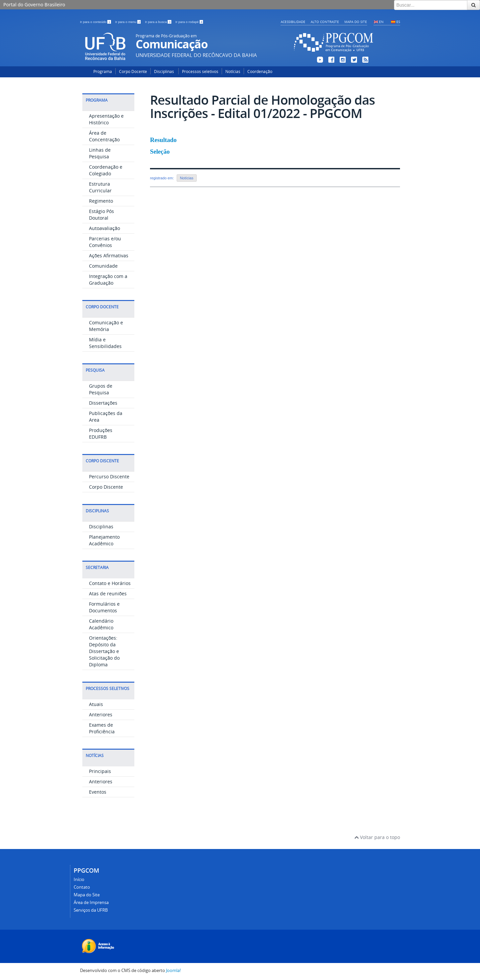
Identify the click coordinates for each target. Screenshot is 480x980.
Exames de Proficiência (102, 728)
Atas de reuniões (108, 593)
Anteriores (101, 714)
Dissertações (103, 403)
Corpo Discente (106, 487)
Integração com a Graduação (108, 279)
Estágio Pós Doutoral (101, 214)
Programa (103, 71)
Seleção (160, 151)
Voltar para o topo (377, 837)
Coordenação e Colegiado (106, 170)
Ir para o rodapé (189, 22)
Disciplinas (164, 71)
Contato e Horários (110, 583)
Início (79, 879)
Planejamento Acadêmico (104, 540)
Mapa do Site (356, 22)
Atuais (96, 704)
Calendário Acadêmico (101, 624)
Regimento (101, 201)
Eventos (98, 792)
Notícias (233, 71)
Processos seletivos (200, 71)
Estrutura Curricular (100, 187)
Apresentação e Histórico (106, 119)
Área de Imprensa (91, 902)
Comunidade (103, 266)
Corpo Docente (133, 71)
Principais (100, 771)
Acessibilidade (293, 22)
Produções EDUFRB (101, 433)
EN (381, 22)
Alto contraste (325, 22)
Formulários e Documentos (104, 607)
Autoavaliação (104, 228)
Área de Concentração (104, 136)
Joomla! (173, 970)
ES (398, 22)
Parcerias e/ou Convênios (105, 242)
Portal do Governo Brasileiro (34, 4)
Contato (82, 887)
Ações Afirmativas (109, 255)
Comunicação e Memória (106, 326)
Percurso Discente (109, 476)
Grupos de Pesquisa (101, 389)
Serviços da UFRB (91, 910)
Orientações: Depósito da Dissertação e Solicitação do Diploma (104, 651)
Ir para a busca (158, 22)
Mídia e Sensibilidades (105, 343)
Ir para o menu (128, 22)
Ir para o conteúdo (96, 22)
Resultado (163, 140)
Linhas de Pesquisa (100, 153)
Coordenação (260, 71)
